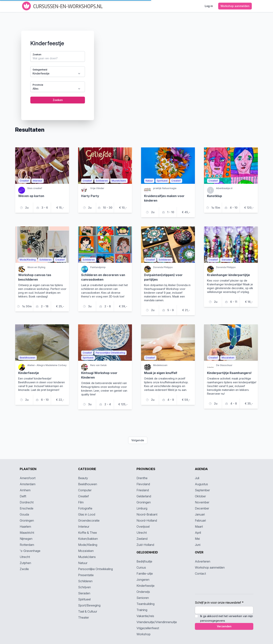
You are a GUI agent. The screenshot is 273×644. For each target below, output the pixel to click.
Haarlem (25, 527)
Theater (84, 617)
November (202, 502)
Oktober (200, 496)
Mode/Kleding (88, 545)
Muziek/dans (87, 557)
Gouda (24, 514)
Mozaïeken (86, 551)
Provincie (38, 85)
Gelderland (144, 496)
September (202, 490)
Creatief (84, 496)
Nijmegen (26, 539)
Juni (198, 545)
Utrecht (25, 557)
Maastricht (27, 533)
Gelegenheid (40, 70)
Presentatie (86, 575)
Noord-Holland (147, 520)
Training (142, 610)
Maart (199, 527)
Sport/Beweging (89, 605)
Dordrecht (27, 502)
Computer (85, 490)
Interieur (84, 527)
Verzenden (224, 626)
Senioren (143, 598)
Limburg (142, 508)
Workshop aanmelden (210, 567)
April (198, 533)
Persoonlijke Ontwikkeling (95, 569)
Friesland (143, 490)
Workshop (144, 634)
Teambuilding (146, 604)
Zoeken (37, 54)
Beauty (83, 478)
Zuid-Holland (145, 545)
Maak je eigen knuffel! (161, 373)
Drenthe (142, 478)
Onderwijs (143, 592)
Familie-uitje (145, 574)
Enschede (27, 508)
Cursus (141, 567)
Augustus (201, 484)
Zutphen (25, 563)
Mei (197, 539)
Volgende (138, 440)
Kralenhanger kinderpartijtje (228, 275)
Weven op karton (31, 196)
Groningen (27, 520)
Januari (200, 514)
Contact (200, 574)
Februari (200, 520)
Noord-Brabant (147, 514)
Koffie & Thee (87, 533)
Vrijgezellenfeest (148, 628)
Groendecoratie (89, 520)
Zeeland (142, 539)
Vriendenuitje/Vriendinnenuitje (157, 622)
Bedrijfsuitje (144, 561)
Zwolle (24, 569)
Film (81, 502)
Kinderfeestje (29, 373)
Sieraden (84, 593)
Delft (23, 496)
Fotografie (85, 508)
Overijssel (143, 527)
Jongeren (143, 580)
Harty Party (90, 196)
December (202, 508)
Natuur (83, 563)
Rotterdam (27, 545)
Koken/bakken (88, 539)
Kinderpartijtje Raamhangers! (229, 373)
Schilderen (85, 581)
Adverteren (203, 561)
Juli (197, 478)
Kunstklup (215, 196)
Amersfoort (28, 478)
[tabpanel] (136, 69)
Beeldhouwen (88, 484)
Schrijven (84, 587)
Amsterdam (28, 484)
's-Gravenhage (30, 551)
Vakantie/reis (145, 616)
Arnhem (25, 490)
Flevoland (143, 484)
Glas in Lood (87, 514)
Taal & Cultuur (88, 611)
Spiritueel (84, 599)
